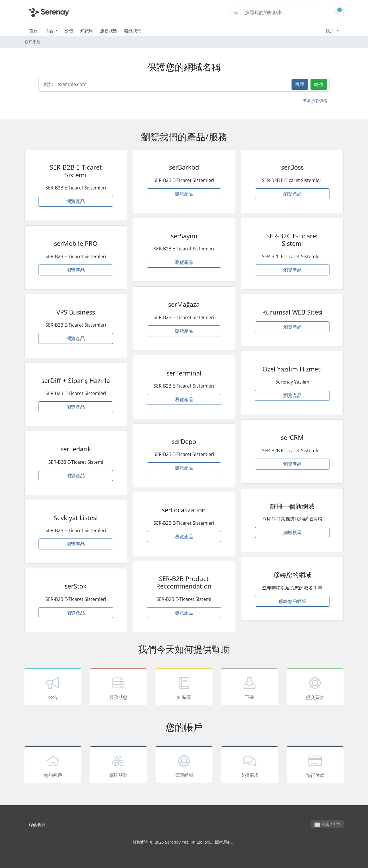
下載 (250, 688)
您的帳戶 (53, 766)
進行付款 (315, 766)
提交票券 (315, 688)
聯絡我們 (133, 30)
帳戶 (331, 30)
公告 (69, 30)
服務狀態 (109, 30)
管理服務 (118, 766)
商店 (49, 30)
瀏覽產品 (76, 201)
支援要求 (250, 766)
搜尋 (300, 84)
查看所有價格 (315, 100)
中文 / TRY (327, 824)
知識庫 (87, 30)
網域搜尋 (292, 532)
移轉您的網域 (292, 601)
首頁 (33, 30)
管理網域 (184, 766)
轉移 (319, 84)
